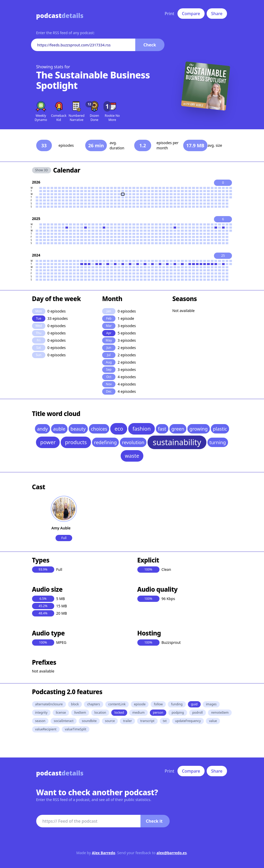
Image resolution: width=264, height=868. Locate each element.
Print (170, 14)
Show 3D (42, 170)
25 (223, 256)
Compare (191, 14)
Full (64, 538)
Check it (154, 821)
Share (217, 14)
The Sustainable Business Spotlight (93, 80)
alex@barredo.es (171, 853)
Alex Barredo (104, 853)
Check (150, 45)
